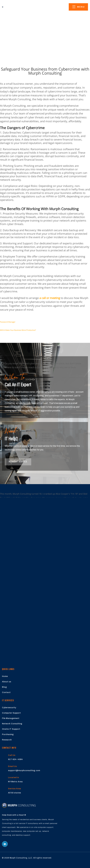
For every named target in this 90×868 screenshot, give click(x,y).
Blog (4, 687)
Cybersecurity (9, 708)
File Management (11, 718)
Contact (6, 692)
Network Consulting (12, 724)
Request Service (18, 462)
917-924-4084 (15, 759)
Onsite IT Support (11, 729)
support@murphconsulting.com (24, 771)
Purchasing (8, 734)
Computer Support (11, 713)
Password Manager (8, 322)
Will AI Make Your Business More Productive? (18, 330)
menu (81, 7)
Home (5, 676)
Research (7, 740)
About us (7, 682)
